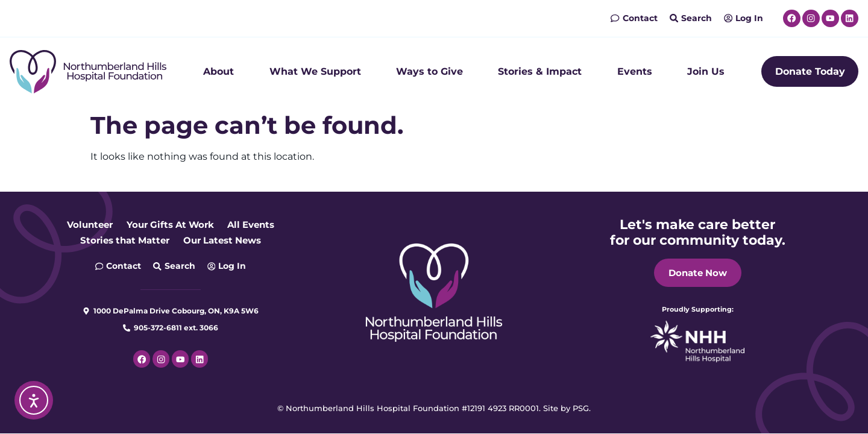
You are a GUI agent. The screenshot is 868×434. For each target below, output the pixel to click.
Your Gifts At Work (170, 225)
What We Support (315, 71)
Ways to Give (429, 71)
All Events (256, 225)
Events (635, 71)
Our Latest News (225, 240)
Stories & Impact (540, 71)
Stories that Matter (121, 240)
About (219, 71)
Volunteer (84, 225)
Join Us (706, 71)
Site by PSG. (567, 408)
